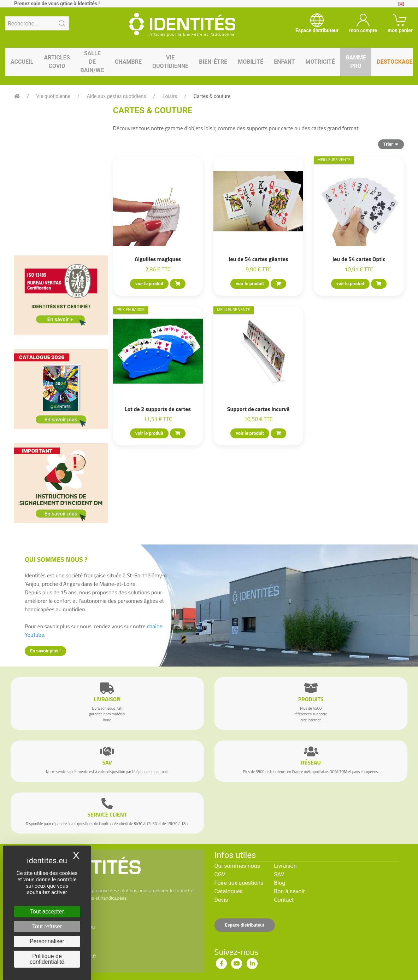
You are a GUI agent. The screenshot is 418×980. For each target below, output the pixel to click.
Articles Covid (57, 62)
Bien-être (213, 62)
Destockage (395, 62)
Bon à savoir (289, 891)
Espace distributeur (245, 925)
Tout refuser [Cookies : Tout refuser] (47, 926)
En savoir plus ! (45, 651)
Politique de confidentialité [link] (47, 959)
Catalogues (229, 891)
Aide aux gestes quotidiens (117, 96)
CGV (220, 874)
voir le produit (149, 284)
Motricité (320, 62)
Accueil (22, 62)
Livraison (285, 866)
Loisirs (170, 96)
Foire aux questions (239, 883)
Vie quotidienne (170, 62)
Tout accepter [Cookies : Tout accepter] (47, 912)
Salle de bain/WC (92, 62)
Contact (284, 900)
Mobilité (251, 62)
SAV (279, 874)
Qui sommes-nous (237, 866)
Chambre (128, 62)
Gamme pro (356, 62)
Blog (279, 883)
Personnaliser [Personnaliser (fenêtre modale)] (47, 941)
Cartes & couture (212, 96)
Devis (221, 900)
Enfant (284, 62)
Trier (391, 144)
